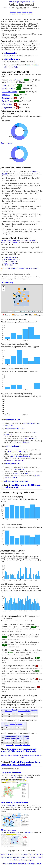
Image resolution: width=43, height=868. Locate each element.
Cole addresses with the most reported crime (20, 249)
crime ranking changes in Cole (23, 41)
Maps (17, 2)
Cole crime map (7, 283)
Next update (7, 8)
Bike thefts (6, 104)
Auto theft (12, 724)
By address (24, 14)
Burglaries (6, 98)
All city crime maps (8, 830)
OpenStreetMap (33, 312)
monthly (14, 777)
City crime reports (21, 854)
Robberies (6, 95)
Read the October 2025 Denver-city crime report (21, 486)
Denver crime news (7, 854)
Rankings (25, 12)
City (32, 2)
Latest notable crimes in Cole (16, 274)
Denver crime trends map (11, 773)
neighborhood (15, 832)
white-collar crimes (11, 59)
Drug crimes (7, 108)
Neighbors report (15, 14)
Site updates (22, 864)
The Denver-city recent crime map (14, 803)
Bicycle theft (19, 724)
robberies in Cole (13, 446)
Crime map (13, 12)
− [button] (3, 290)
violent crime (16, 80)
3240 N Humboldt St (10, 261)
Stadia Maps (17, 312)
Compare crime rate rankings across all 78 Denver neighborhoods (18, 750)
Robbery (28, 711)
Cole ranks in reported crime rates (20, 617)
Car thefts (6, 101)
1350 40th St (8, 265)
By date (31, 14)
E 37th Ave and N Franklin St (18, 452)
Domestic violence (9, 92)
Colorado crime (26, 857)
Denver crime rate (13, 857)
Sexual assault (8, 89)
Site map (31, 864)
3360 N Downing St (10, 263)
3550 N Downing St (10, 258)
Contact (38, 864)
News (30, 12)
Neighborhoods (25, 2)
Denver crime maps (10, 769)
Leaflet (10, 312)
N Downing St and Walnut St (15, 460)
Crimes (11, 2)
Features (17, 860)
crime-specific (28, 832)
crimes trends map (10, 775)
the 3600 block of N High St (22, 474)
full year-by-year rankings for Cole (18, 745)
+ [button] (3, 287)
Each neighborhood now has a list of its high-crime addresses (20, 763)
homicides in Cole (13, 420)
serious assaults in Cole (15, 429)
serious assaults (10, 53)
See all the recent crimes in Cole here (15, 481)
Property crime (8, 85)
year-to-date (24, 777)
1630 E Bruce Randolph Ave (21, 456)
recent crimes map (10, 805)
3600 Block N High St (11, 259)
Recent (19, 12)
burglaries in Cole (13, 464)
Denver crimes (6, 143)
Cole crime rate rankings (22, 695)
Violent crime (8, 711)
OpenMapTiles (25, 312)
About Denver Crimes (9, 864)
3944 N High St (19, 469)
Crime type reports (28, 860)
